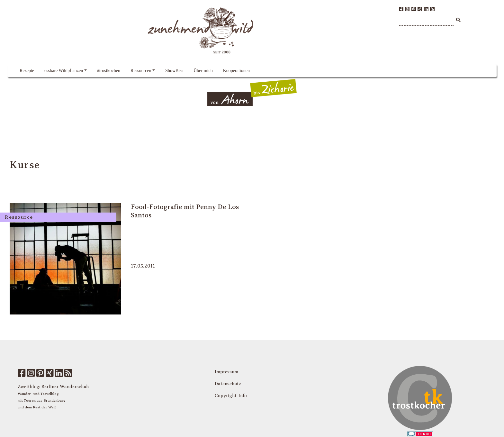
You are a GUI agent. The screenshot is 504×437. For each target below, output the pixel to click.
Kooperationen (236, 71)
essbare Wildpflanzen (64, 71)
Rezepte (27, 71)
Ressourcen (141, 71)
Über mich (203, 71)
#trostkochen (109, 71)
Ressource (19, 217)
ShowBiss (174, 71)
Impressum (226, 372)
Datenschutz (228, 384)
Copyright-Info (231, 396)
